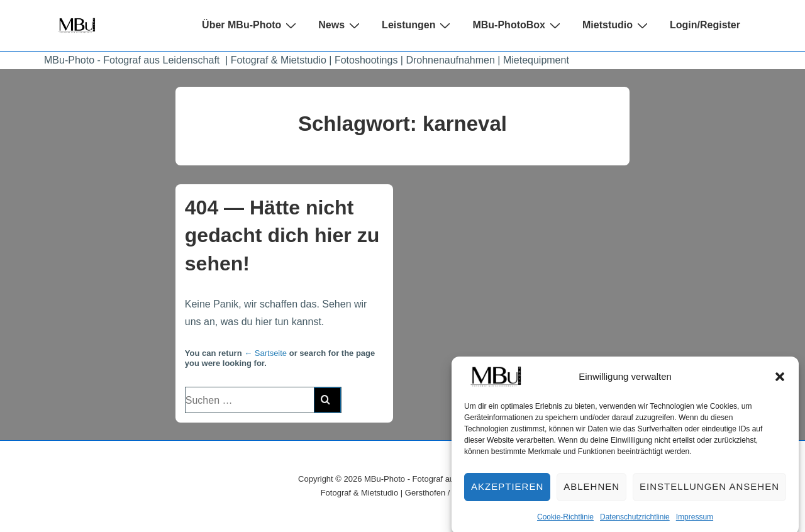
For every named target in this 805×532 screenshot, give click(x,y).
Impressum (695, 522)
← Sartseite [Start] (265, 353)
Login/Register (705, 25)
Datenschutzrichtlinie (635, 522)
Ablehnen (591, 492)
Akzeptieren (507, 492)
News (341, 25)
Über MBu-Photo (251, 25)
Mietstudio (617, 25)
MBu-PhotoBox (518, 25)
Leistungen (418, 25)
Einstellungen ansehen (709, 492)
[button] (780, 382)
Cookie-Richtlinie (565, 522)
